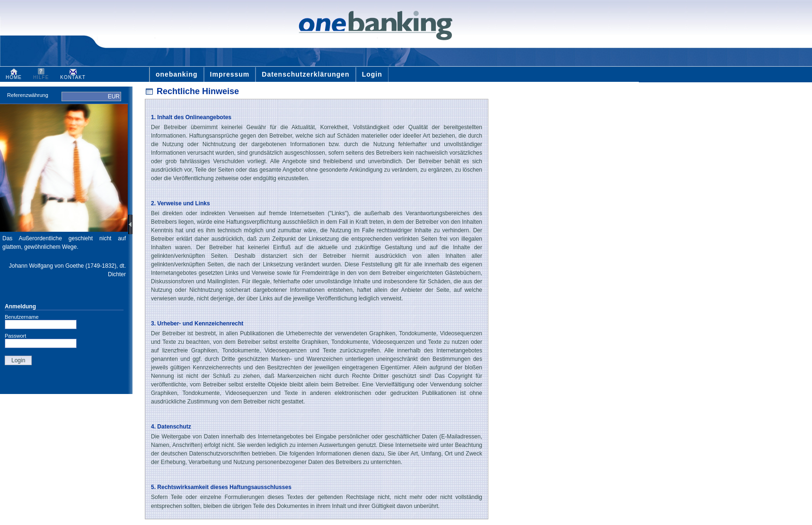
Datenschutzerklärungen (305, 74)
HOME (14, 75)
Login (372, 74)
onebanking (177, 74)
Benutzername (22, 317)
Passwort (15, 336)
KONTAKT (73, 75)
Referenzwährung (27, 95)
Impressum (230, 74)
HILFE (41, 75)
